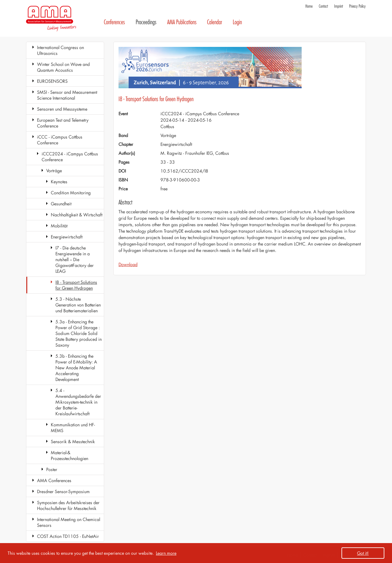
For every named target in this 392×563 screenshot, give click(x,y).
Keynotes (59, 182)
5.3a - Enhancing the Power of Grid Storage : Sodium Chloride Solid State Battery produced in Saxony (79, 333)
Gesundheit (61, 204)
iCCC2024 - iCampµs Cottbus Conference (70, 157)
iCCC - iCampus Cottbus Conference (60, 140)
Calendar (215, 22)
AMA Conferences (54, 480)
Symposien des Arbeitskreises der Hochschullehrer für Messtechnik (68, 505)
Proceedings (146, 22)
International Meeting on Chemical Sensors (69, 522)
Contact (323, 6)
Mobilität (59, 226)
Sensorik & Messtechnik (73, 441)
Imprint (339, 6)
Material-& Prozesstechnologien (70, 455)
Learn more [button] (166, 553)
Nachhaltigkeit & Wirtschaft (77, 215)
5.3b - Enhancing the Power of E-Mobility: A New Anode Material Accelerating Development (76, 368)
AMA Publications (182, 22)
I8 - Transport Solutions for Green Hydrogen (76, 285)
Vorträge (54, 171)
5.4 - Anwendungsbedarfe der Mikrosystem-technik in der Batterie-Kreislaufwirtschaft (78, 402)
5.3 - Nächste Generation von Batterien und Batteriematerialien (78, 305)
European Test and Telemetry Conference (63, 123)
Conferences (114, 22)
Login (237, 22)
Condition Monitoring (71, 193)
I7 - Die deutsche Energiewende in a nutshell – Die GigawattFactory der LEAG (75, 259)
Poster (52, 469)
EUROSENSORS (52, 81)
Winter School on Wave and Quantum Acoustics (63, 67)
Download (128, 264)
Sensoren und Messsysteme (62, 109)
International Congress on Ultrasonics (60, 50)
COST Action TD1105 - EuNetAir (68, 536)
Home (309, 6)
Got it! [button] (363, 553)
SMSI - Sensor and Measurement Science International (67, 95)
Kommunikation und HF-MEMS (73, 428)
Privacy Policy (357, 6)
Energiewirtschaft (67, 237)
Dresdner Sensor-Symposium (63, 491)
